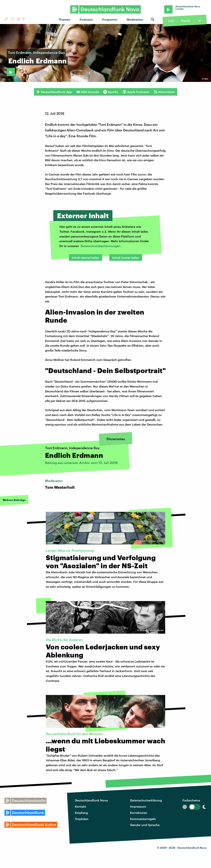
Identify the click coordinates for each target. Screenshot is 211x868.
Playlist (186, 21)
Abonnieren (164, 92)
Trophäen (82, 819)
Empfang (81, 813)
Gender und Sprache (145, 825)
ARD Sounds (88, 92)
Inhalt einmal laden (86, 257)
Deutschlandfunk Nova (91, 800)
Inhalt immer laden (126, 257)
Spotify (111, 92)
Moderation (135, 19)
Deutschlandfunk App (54, 92)
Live (171, 21)
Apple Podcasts (136, 92)
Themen (64, 19)
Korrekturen (139, 813)
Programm (110, 19)
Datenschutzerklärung (146, 800)
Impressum (138, 806)
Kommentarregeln (143, 819)
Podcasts (86, 19)
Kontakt (81, 806)
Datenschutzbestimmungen (100, 246)
